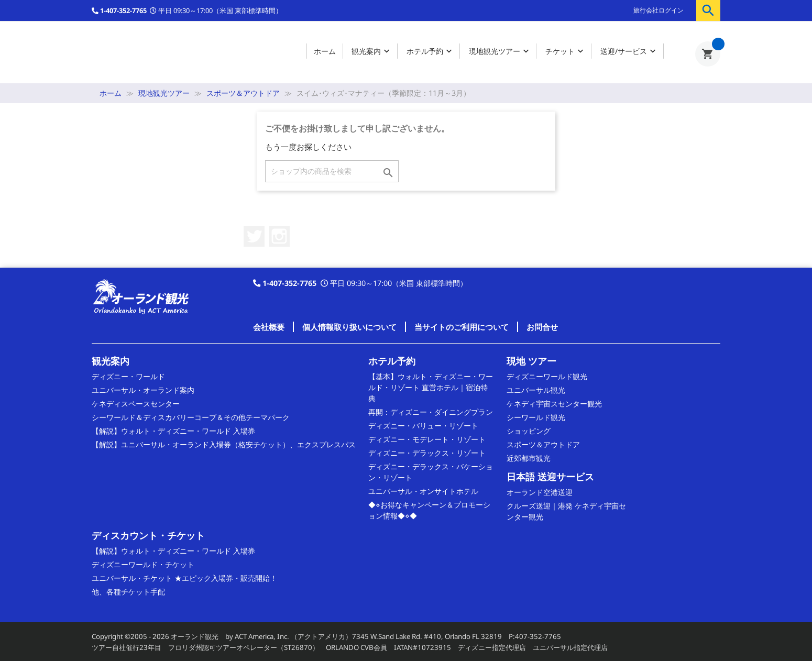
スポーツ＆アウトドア (543, 444)
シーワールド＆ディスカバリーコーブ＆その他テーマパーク (191, 417)
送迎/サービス (629, 52)
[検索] (332, 171)
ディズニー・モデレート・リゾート (427, 439)
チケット (566, 52)
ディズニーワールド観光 (547, 376)
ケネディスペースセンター (136, 404)
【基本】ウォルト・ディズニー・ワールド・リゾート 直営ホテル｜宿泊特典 (431, 387)
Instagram (279, 236)
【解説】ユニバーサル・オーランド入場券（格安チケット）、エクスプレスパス (224, 444)
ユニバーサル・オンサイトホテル (423, 491)
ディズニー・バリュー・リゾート (423, 426)
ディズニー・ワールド (128, 376)
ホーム (325, 51)
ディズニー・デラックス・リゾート (427, 453)
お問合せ (542, 327)
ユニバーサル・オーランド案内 (143, 390)
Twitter (254, 236)
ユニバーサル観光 (536, 390)
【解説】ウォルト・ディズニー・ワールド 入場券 (173, 431)
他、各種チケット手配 (128, 592)
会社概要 (269, 327)
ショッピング (529, 431)
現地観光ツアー (500, 52)
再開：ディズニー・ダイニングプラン (431, 412)
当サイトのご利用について (462, 327)
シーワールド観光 (536, 417)
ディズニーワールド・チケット (143, 564)
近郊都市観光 (529, 458)
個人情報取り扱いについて (349, 327)
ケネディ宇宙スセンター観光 (554, 404)
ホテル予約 (430, 52)
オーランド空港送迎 (540, 492)
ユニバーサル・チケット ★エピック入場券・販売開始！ (184, 578)
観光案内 (372, 52)
